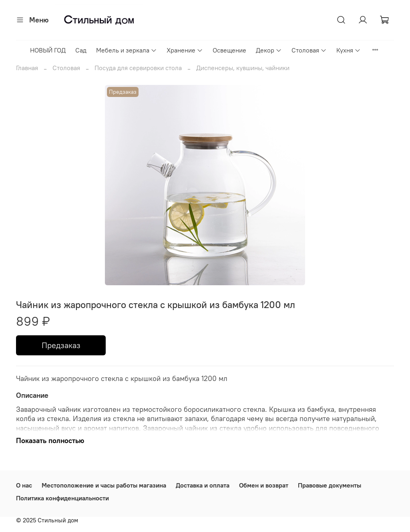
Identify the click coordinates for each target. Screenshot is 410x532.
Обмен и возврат (264, 485)
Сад (81, 50)
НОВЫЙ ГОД (48, 50)
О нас (24, 485)
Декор (269, 50)
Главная (27, 68)
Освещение (229, 50)
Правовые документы (330, 485)
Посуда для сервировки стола (138, 68)
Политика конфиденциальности (62, 498)
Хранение (185, 50)
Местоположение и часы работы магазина (104, 485)
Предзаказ (61, 345)
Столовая (309, 50)
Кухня (349, 50)
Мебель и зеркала (127, 50)
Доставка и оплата (203, 485)
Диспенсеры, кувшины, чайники (243, 68)
